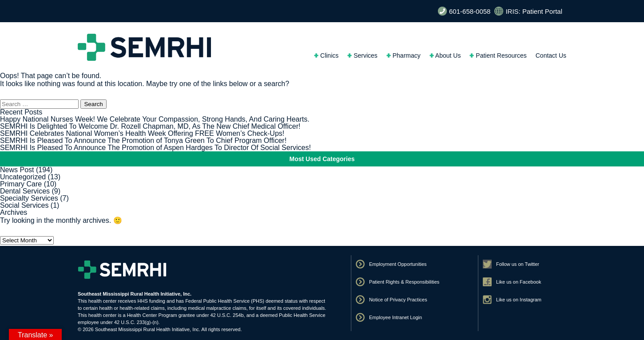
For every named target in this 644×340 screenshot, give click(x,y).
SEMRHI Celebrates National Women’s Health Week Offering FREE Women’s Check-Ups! (142, 133)
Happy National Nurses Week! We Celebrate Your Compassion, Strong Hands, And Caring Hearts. (155, 119)
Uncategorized (23, 177)
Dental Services (25, 191)
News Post (17, 170)
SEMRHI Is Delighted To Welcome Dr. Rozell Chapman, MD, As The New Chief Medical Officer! (150, 126)
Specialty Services (29, 198)
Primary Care (21, 184)
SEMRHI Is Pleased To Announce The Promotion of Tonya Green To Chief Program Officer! (143, 140)
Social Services (24, 205)
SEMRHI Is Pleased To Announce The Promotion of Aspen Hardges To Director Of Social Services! (155, 148)
